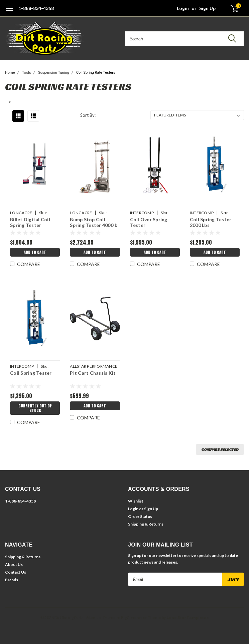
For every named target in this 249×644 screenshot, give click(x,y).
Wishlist (136, 501)
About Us (14, 564)
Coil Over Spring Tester (149, 222)
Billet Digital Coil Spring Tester (30, 222)
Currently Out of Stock (35, 408)
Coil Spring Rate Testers (96, 73)
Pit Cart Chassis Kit (93, 373)
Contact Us (16, 572)
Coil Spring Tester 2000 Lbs (211, 222)
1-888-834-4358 (36, 8)
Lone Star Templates (188, 617)
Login (183, 8)
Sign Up (207, 8)
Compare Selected (220, 449)
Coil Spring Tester (31, 373)
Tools (27, 73)
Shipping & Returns (146, 524)
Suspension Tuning (54, 73)
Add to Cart (35, 252)
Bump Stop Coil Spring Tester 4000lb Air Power (94, 223)
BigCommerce (134, 617)
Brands (12, 580)
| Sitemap (92, 617)
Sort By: (88, 115)
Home (10, 73)
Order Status (140, 516)
